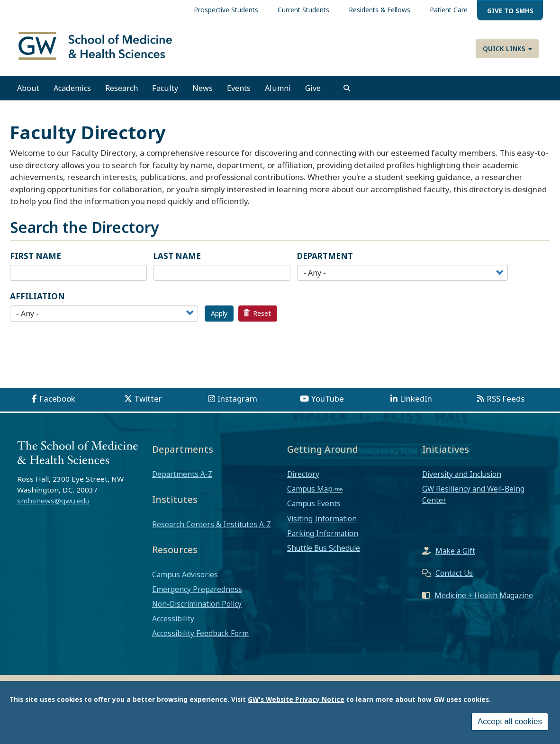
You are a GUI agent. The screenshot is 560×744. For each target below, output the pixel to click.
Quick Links (507, 49)
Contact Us (454, 576)
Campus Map (310, 492)
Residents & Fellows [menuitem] (379, 10)
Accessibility (173, 622)
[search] (347, 91)
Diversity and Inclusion (462, 477)
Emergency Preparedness (197, 592)
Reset (257, 316)
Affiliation (37, 300)
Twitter (148, 401)
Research (122, 91)
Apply (219, 316)
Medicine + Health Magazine (484, 598)
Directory (303, 477)
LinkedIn (416, 401)
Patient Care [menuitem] (449, 10)
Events (239, 91)
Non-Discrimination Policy (197, 607)
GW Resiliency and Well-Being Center (473, 498)
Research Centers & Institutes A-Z (212, 527)
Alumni (278, 91)
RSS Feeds (506, 401)
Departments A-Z (182, 477)
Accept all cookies (510, 722)
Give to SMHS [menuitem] (510, 11)
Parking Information (323, 536)
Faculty (165, 91)
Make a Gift (455, 554)
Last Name (177, 259)
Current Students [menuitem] (303, 10)
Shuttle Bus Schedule (324, 551)
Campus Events (314, 507)
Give (313, 91)
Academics (72, 91)
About (28, 91)
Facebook (57, 401)
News (203, 91)
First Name (36, 259)
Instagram (237, 401)
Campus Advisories (185, 577)
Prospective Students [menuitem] (226, 10)
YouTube (328, 401)
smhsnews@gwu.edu (53, 504)
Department (325, 259)
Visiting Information (322, 521)
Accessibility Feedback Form (200, 636)
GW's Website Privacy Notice (296, 699)
